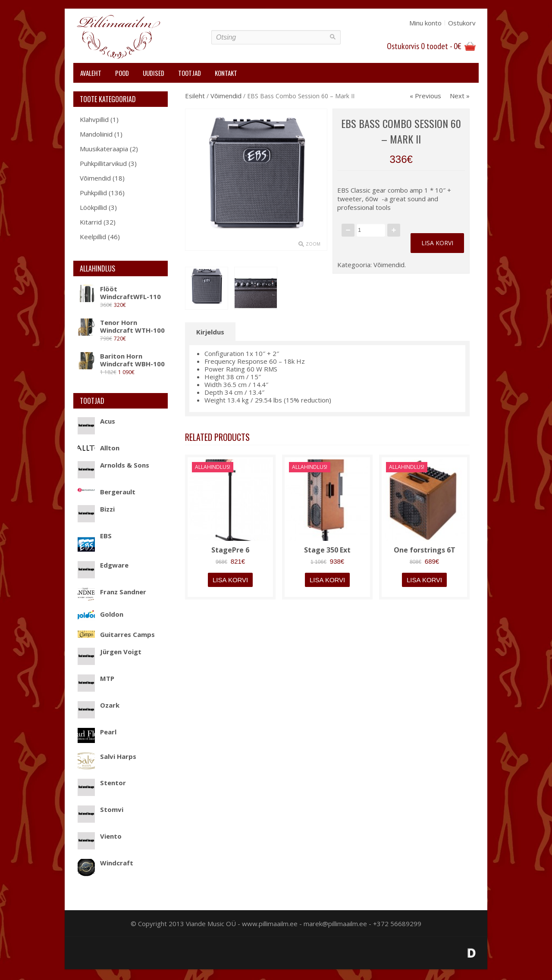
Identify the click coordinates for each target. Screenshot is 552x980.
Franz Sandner (112, 592)
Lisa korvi (437, 243)
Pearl (97, 732)
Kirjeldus (210, 332)
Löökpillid (93, 207)
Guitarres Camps (116, 634)
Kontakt (226, 73)
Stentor (102, 783)
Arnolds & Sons (113, 465)
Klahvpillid (94, 119)
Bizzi (96, 509)
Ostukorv (462, 23)
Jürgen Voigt (110, 652)
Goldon (100, 614)
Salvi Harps (107, 756)
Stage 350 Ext (327, 550)
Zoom (313, 244)
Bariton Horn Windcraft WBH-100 (121, 360)
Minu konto (425, 23)
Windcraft (105, 863)
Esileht (195, 96)
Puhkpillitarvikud (103, 163)
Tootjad (190, 73)
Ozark (99, 705)
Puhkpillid (93, 193)
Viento (100, 836)
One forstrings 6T (425, 550)
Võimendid (95, 178)
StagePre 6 (230, 550)
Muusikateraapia (104, 149)
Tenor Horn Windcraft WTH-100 (121, 326)
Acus (96, 421)
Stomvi (100, 809)
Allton (99, 448)
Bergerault (107, 492)
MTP (96, 678)
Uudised (154, 73)
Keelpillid (93, 237)
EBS (95, 536)
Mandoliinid (96, 134)
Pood (122, 73)
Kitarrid (91, 222)
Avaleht (91, 73)
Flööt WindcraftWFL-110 (119, 293)
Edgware (103, 565)
